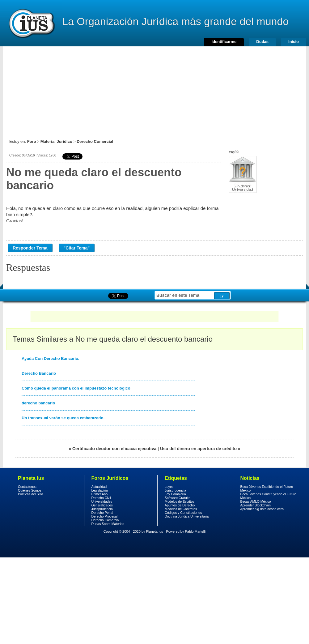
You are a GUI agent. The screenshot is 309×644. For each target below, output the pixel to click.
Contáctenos (27, 487)
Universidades (102, 501)
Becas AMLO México (256, 501)
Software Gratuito (178, 498)
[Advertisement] (154, 90)
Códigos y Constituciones (183, 513)
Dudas (262, 42)
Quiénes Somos (30, 490)
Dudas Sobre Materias (108, 524)
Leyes (169, 487)
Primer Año (100, 494)
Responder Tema (30, 248)
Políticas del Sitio (30, 494)
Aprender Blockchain (256, 505)
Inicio (294, 42)
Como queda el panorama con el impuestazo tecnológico (76, 388)
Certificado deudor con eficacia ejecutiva (114, 449)
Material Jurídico (56, 141)
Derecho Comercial (95, 141)
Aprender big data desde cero (262, 509)
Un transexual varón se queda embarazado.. (64, 418)
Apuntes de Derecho (180, 505)
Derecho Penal (102, 513)
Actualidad (99, 487)
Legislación (100, 490)
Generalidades (102, 505)
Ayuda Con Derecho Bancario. (51, 358)
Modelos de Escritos (180, 501)
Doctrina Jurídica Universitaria (187, 516)
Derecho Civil (101, 498)
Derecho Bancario (39, 373)
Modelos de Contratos (181, 509)
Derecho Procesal (105, 516)
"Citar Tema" (77, 248)
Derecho (31, 23)
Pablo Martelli (195, 531)
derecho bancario (38, 403)
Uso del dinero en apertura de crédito (198, 449)
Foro (32, 141)
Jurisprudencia (102, 509)
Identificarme (224, 42)
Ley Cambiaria (175, 494)
